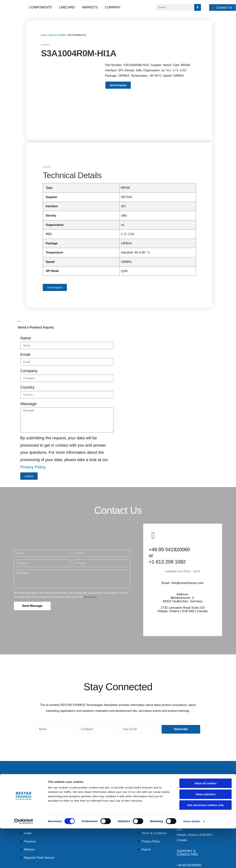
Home (44, 35)
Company (113, 7)
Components (40, 7)
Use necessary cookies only (205, 844)
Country (27, 353)
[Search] (198, 7)
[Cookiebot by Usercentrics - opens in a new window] (24, 861)
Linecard (67, 7)
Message (28, 369)
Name (26, 304)
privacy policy (90, 562)
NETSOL (127, 162)
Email (25, 320)
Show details (192, 861)
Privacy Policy (33, 432)
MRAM (62, 35)
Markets (90, 7)
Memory (53, 35)
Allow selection (205, 834)
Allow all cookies (206, 823)
